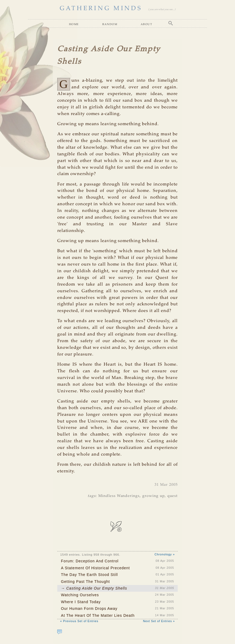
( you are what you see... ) (162, 9)
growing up (153, 496)
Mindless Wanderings (119, 496)
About (146, 24)
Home (74, 24)
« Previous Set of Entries (79, 621)
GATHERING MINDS (101, 8)
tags (92, 496)
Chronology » (165, 554)
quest (173, 496)
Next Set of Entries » (159, 621)
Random (110, 24)
